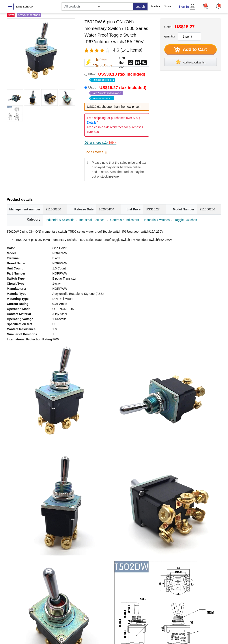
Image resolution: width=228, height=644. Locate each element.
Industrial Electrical (92, 220)
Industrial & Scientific (60, 220)
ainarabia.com (26, 6)
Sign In (184, 7)
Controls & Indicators (125, 220)
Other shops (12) (100, 143)
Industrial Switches (157, 220)
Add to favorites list (191, 62)
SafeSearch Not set (161, 6)
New (117, 77)
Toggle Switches (186, 220)
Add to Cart (191, 50)
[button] (219, 6)
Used (118, 93)
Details (92, 122)
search (140, 7)
